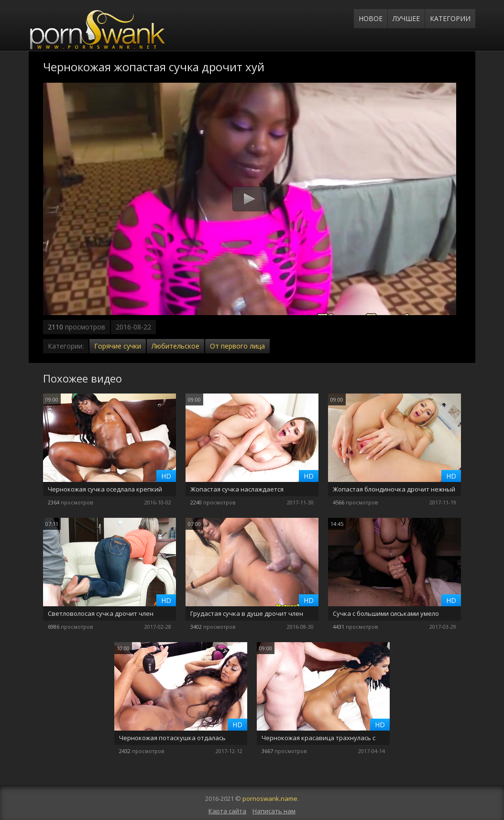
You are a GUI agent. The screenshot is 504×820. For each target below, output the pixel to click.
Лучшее (406, 18)
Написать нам (274, 811)
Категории (450, 18)
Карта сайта (227, 811)
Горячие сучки (118, 346)
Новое (371, 18)
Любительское (175, 346)
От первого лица (237, 346)
